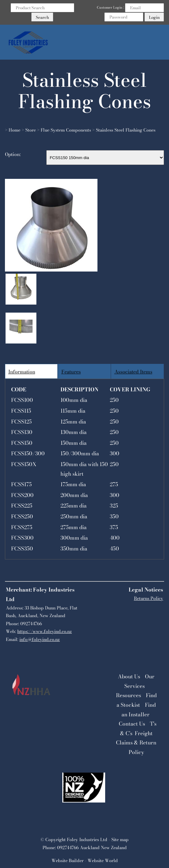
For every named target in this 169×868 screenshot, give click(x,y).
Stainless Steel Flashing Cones (126, 130)
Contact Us (132, 724)
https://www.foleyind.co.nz (45, 631)
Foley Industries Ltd (87, 840)
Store (31, 130)
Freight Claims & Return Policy (136, 743)
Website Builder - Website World (85, 861)
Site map (120, 840)
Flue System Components (66, 130)
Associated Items (133, 372)
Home (14, 130)
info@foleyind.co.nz (40, 639)
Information (22, 372)
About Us (129, 676)
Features (71, 372)
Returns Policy (148, 598)
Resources (128, 695)
